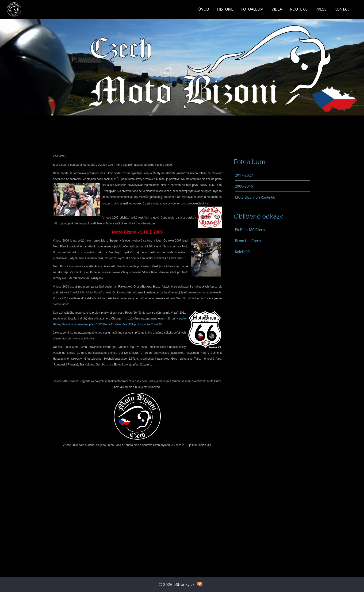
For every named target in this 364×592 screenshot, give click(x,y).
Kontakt (343, 9)
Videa (277, 9)
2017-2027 (244, 175)
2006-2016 (244, 186)
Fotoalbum (252, 9)
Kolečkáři (242, 252)
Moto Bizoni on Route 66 (255, 197)
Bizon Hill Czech (248, 241)
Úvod (204, 9)
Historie (225, 9)
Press (321, 9)
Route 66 (299, 9)
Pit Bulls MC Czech (250, 230)
